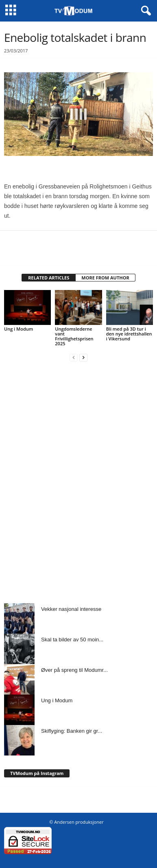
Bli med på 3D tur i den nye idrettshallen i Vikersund (129, 334)
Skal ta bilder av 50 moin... (72, 640)
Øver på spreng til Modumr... (74, 670)
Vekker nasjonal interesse (71, 609)
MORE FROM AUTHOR (105, 278)
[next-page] (83, 357)
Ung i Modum (19, 329)
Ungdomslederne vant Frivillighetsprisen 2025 (74, 336)
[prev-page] (74, 357)
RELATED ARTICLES (49, 278)
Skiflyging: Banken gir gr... (72, 731)
